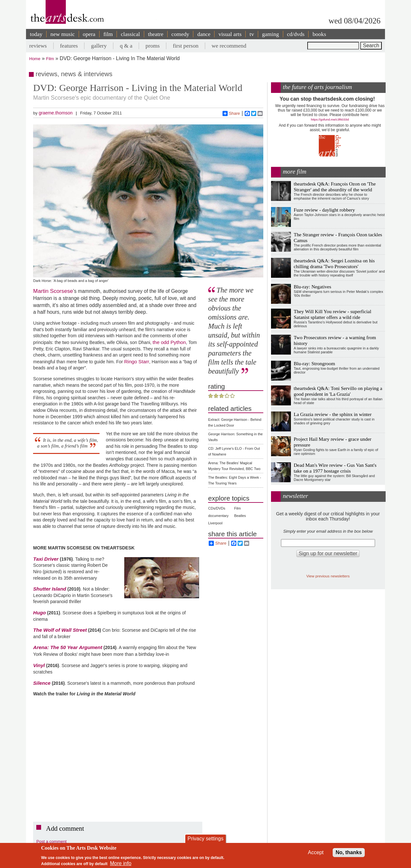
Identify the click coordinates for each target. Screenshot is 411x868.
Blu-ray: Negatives (313, 287)
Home (35, 59)
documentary (218, 516)
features (69, 46)
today (36, 34)
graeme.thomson (56, 113)
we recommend (229, 46)
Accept (316, 852)
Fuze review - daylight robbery (324, 210)
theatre (156, 34)
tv (252, 34)
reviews (38, 46)
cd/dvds (296, 34)
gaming (271, 34)
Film (50, 59)
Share (231, 113)
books (319, 34)
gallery (99, 46)
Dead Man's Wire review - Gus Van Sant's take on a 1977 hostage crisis (335, 468)
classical (130, 34)
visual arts (230, 34)
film (108, 34)
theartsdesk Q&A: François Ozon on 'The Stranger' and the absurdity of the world (335, 187)
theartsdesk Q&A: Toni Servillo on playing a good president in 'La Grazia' (338, 391)
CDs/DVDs (217, 508)
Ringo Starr (137, 362)
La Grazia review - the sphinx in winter (333, 414)
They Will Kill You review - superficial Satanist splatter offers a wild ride (332, 314)
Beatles (240, 516)
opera (89, 34)
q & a (126, 46)
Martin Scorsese (53, 291)
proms (153, 46)
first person (186, 46)
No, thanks (349, 852)
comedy (180, 34)
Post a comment (51, 841)
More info (121, 863)
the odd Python (169, 342)
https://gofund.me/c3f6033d (330, 119)
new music (63, 34)
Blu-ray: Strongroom (315, 363)
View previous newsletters (328, 576)
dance (204, 34)
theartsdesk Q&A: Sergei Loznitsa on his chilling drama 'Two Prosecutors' (334, 263)
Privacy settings (205, 839)
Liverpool (215, 523)
